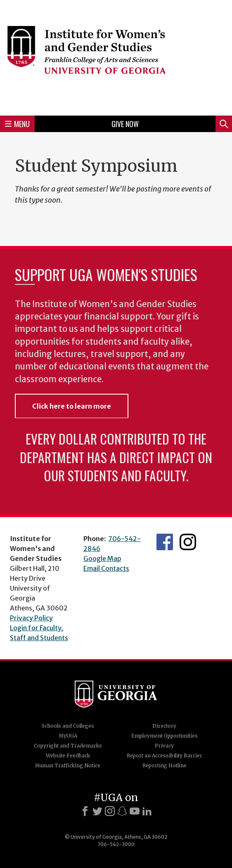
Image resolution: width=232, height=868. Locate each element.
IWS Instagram (188, 542)
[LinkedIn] (147, 811)
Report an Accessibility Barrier (165, 756)
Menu (17, 124)
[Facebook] (85, 811)
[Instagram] (110, 811)
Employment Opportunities (165, 736)
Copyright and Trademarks (68, 746)
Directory (164, 726)
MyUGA (68, 736)
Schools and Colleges (68, 726)
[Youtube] (135, 811)
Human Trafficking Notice (68, 765)
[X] (97, 811)
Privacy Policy (31, 618)
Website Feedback (68, 756)
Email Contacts (106, 568)
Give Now (125, 124)
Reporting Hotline (165, 765)
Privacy (164, 746)
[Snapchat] (122, 811)
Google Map (102, 558)
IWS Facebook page (165, 542)
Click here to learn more (72, 406)
